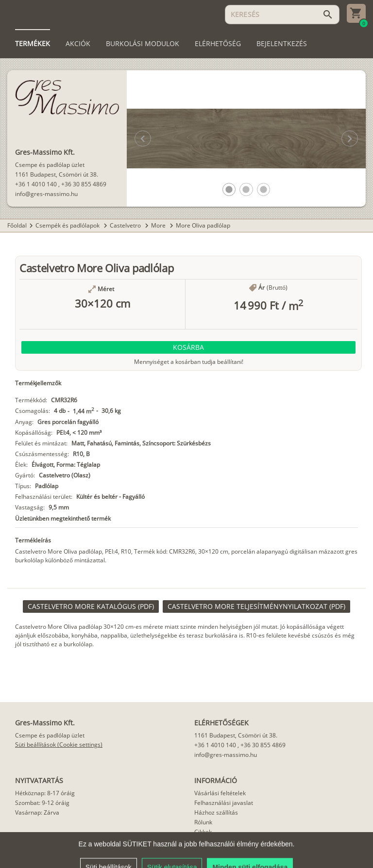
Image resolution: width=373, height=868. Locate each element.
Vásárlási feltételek (220, 793)
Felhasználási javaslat (224, 803)
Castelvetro (126, 225)
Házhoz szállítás (216, 812)
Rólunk (203, 822)
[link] (91, 606)
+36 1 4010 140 (36, 184)
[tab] (33, 44)
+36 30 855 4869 (84, 184)
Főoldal (17, 225)
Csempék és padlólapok (68, 225)
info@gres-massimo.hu (46, 194)
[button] (229, 189)
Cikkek (203, 832)
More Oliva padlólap (203, 225)
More (159, 225)
